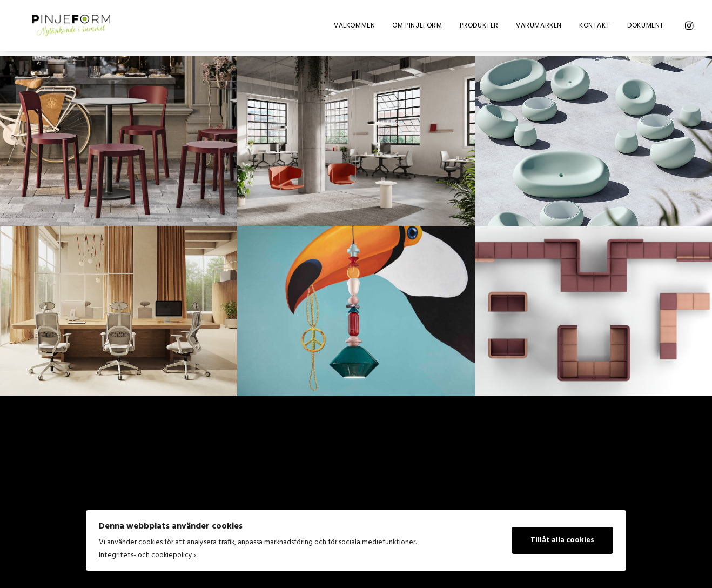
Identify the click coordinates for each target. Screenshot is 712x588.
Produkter (479, 28)
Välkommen (354, 28)
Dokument (646, 28)
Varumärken (539, 28)
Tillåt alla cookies (562, 540)
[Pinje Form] (68, 28)
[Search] (130, 487)
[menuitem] (354, 28)
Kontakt (595, 28)
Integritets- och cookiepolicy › (147, 555)
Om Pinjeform (417, 28)
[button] (688, 28)
